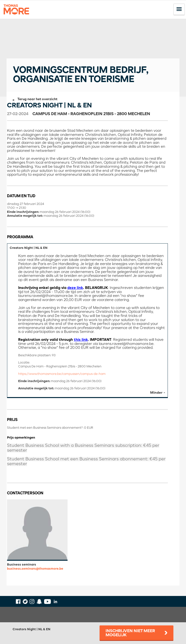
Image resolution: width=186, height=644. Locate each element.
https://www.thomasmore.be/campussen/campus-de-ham (62, 374)
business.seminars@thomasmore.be (35, 569)
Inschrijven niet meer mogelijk (130, 633)
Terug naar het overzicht (37, 99)
